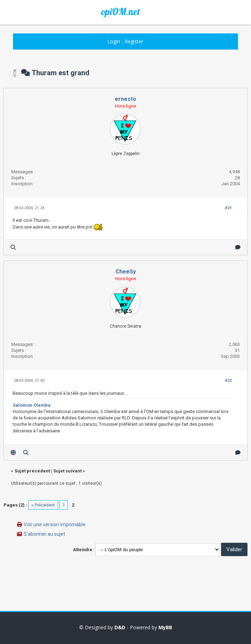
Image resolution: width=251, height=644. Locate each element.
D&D (120, 627)
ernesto (125, 99)
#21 (228, 208)
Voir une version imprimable (55, 524)
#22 (228, 381)
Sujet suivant (67, 471)
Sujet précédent (32, 471)
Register (134, 41)
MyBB (165, 627)
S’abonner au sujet (44, 534)
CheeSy (126, 272)
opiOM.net (120, 12)
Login (114, 41)
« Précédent (43, 505)
